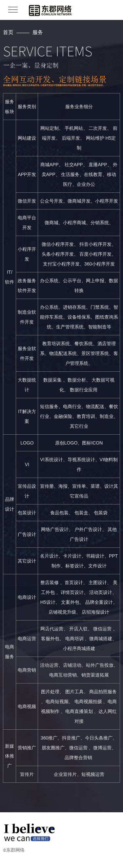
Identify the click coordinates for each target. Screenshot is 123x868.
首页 (8, 32)
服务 (38, 32)
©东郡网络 (14, 850)
